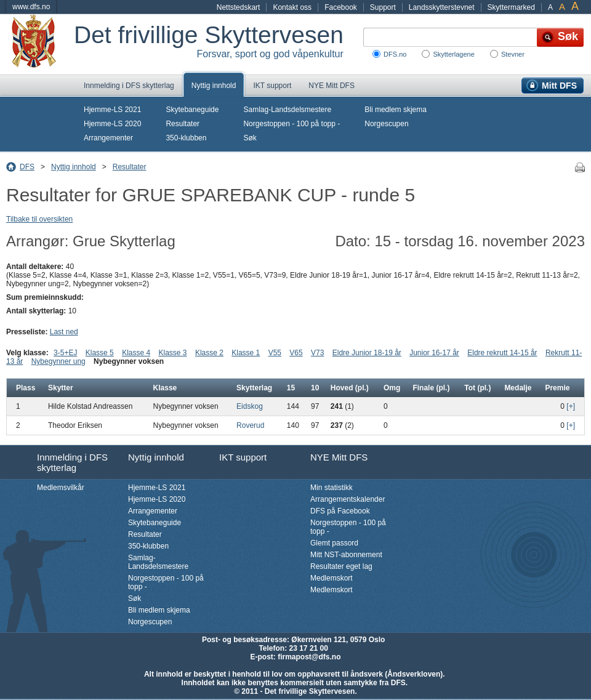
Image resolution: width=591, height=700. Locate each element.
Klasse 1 (246, 353)
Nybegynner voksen (129, 361)
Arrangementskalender (348, 499)
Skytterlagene (453, 54)
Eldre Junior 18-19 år (367, 353)
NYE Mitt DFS (332, 86)
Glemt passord (334, 543)
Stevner (513, 54)
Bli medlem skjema (396, 110)
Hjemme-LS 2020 (112, 124)
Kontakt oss (292, 7)
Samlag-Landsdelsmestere (287, 110)
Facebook (341, 7)
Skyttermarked (511, 7)
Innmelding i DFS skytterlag (129, 86)
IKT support (272, 86)
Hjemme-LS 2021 (112, 110)
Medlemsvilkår (61, 488)
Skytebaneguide (192, 110)
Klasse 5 (100, 353)
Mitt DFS (559, 86)
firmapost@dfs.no (309, 657)
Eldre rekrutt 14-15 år (502, 353)
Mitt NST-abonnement (346, 555)
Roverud (250, 425)
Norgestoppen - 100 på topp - (291, 124)
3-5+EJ (65, 353)
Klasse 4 (136, 353)
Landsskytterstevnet (442, 7)
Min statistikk (332, 488)
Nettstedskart (239, 7)
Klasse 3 (173, 353)
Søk (250, 138)
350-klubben (186, 138)
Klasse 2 (209, 353)
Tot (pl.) (477, 388)
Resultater (183, 124)
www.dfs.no (31, 7)
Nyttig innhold (214, 86)
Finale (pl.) (431, 388)
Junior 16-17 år (434, 353)
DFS (27, 167)
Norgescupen (386, 124)
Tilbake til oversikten (39, 219)
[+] (571, 406)
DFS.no (395, 54)
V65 (296, 353)
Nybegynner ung (58, 361)
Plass (26, 388)
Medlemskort (332, 578)
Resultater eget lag (341, 566)
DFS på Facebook (340, 511)
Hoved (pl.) (350, 388)
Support (383, 7)
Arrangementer (108, 138)
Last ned (64, 332)
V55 (275, 353)
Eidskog (250, 406)
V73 (317, 353)
